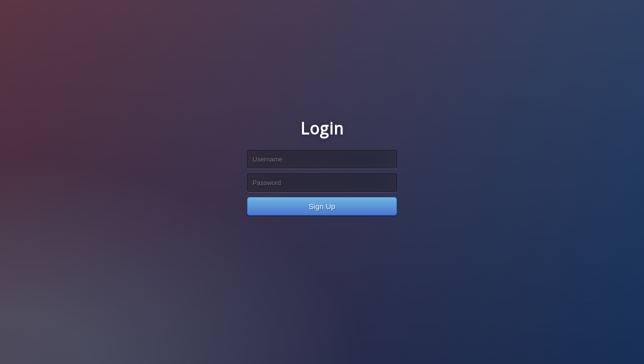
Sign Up (322, 206)
